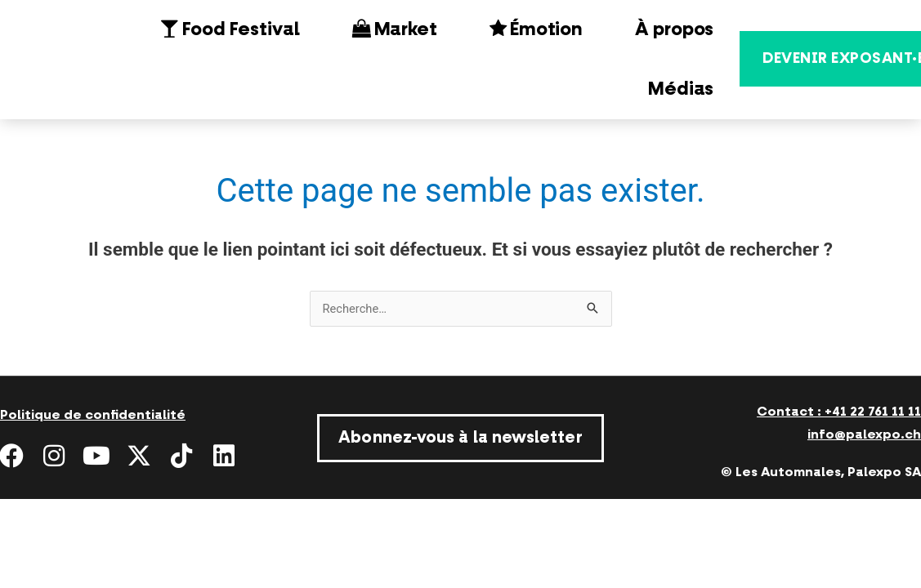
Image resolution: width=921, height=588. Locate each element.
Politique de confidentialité (93, 415)
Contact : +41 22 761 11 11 (839, 412)
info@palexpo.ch (864, 434)
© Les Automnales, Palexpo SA (821, 472)
